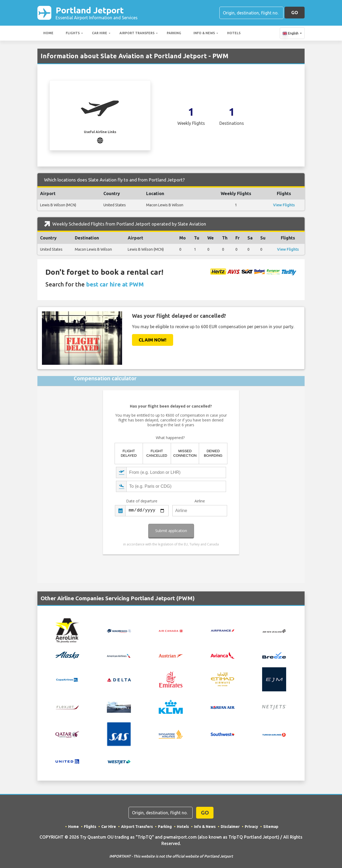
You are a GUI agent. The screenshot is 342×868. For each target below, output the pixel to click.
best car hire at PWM (115, 284)
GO (295, 12)
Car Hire (100, 33)
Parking (174, 33)
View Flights (284, 205)
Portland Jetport (97, 13)
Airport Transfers (137, 33)
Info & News (204, 33)
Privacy (251, 827)
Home (48, 33)
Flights (73, 33)
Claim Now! (153, 340)
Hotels (234, 33)
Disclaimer (230, 827)
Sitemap (271, 827)
